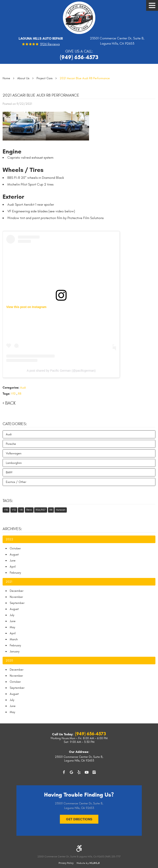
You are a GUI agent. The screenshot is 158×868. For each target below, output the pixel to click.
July (12, 615)
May (12, 627)
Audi (23, 388)
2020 (9, 661)
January (15, 651)
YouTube (87, 772)
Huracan (61, 510)
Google (71, 772)
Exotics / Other (16, 482)
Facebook (64, 772)
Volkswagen (14, 453)
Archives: (12, 529)
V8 (21, 510)
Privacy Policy (66, 863)
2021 (9, 582)
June (13, 561)
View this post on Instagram (26, 307)
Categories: (15, 424)
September (17, 603)
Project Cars (45, 78)
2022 (9, 539)
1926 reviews (50, 44)
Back (10, 403)
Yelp (79, 772)
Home (6, 78)
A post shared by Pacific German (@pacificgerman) (61, 371)
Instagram (94, 772)
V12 (14, 510)
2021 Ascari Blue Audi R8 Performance (85, 78)
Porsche (11, 444)
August (14, 554)
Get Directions (79, 819)
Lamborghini (14, 463)
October (15, 548)
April (13, 567)
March (14, 639)
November (16, 597)
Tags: (8, 501)
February (15, 573)
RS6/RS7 (41, 510)
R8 (20, 394)
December (17, 591)
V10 (13, 394)
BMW (9, 472)
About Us (23, 78)
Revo (29, 510)
